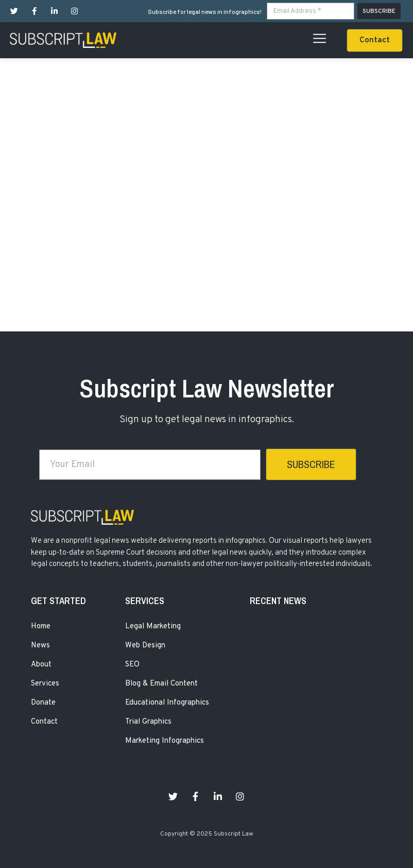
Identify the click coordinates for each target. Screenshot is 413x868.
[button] (375, 40)
